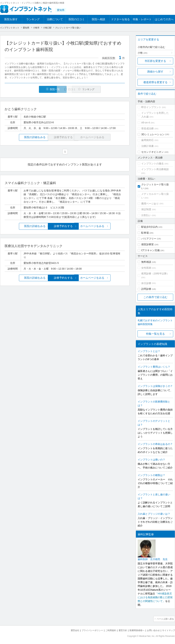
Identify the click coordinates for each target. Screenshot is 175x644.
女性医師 (146, 268)
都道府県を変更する (155, 82)
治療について (55, 19)
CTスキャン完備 (150, 250)
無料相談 (146, 262)
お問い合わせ (152, 630)
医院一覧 (29, 89)
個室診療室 (147, 244)
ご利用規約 (106, 630)
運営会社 (68, 630)
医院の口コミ (77, 19)
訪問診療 (146, 289)
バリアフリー (149, 239)
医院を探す (11, 19)
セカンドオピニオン (152, 152)
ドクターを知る (120, 19)
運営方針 (119, 630)
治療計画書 (147, 146)
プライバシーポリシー (86, 630)
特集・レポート (142, 19)
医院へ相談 (98, 19)
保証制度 (146, 209)
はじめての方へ (164, 19)
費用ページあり (150, 204)
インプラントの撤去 (152, 164)
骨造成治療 (147, 128)
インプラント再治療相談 (155, 169)
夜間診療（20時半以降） (155, 274)
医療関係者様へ (134, 630)
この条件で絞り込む (155, 297)
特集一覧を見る (155, 334)
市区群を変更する (155, 61)
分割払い (146, 215)
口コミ (67, 89)
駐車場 (145, 233)
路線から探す (155, 71)
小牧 (142, 53)
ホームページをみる (105, 226)
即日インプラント (151, 107)
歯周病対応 (147, 140)
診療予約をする (65, 226)
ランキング (33, 19)
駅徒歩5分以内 (149, 227)
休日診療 (146, 283)
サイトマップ (168, 630)
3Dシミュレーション (153, 134)
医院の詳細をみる (25, 137)
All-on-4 (146, 123)
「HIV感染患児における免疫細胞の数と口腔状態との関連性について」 (155, 597)
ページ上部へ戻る (165, 619)
